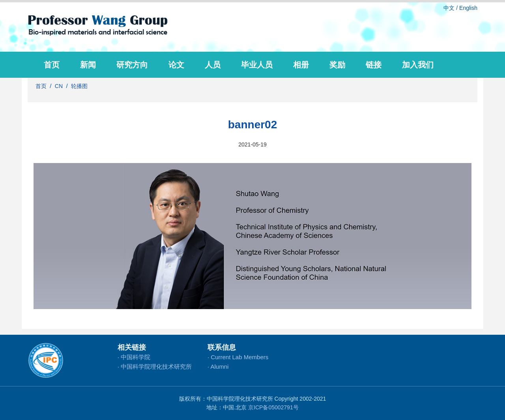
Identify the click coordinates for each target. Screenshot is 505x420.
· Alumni (218, 367)
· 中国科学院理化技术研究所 (155, 367)
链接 (374, 65)
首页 (52, 65)
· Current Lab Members (238, 357)
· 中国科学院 (134, 357)
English (468, 8)
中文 (449, 8)
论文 (176, 65)
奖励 (337, 65)
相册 (301, 65)
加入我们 (418, 65)
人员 (213, 65)
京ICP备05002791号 (273, 407)
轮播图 (79, 86)
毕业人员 (257, 65)
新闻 (88, 65)
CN (59, 86)
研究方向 (132, 65)
